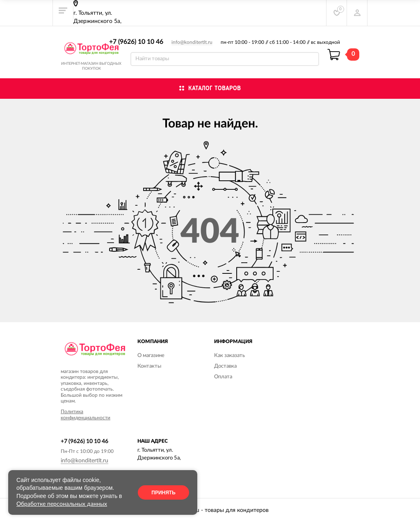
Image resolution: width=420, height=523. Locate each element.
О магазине (151, 356)
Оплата (223, 377)
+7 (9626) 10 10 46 (136, 42)
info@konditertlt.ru (192, 42)
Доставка (225, 366)
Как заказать (229, 356)
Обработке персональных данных (62, 504)
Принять (163, 493)
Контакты (149, 366)
